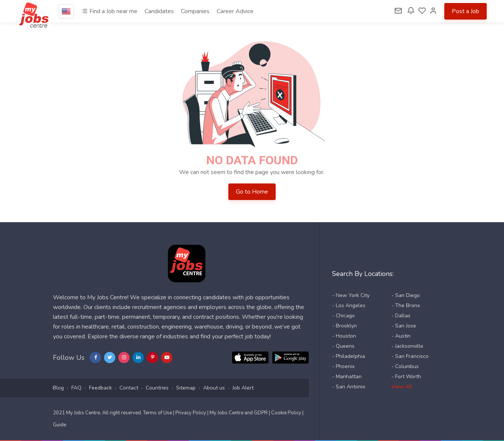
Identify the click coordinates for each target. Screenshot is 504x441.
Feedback (100, 388)
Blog (58, 388)
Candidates (159, 11)
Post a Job (466, 11)
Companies (195, 11)
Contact (129, 388)
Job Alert (243, 388)
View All (402, 387)
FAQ (76, 388)
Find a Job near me (109, 11)
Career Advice (235, 11)
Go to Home (252, 192)
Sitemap (186, 388)
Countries (157, 388)
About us (214, 388)
